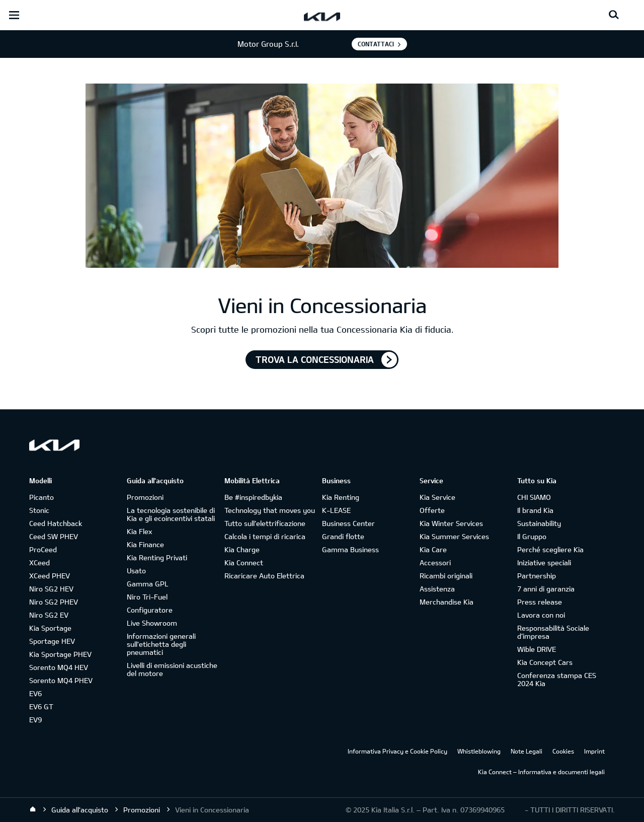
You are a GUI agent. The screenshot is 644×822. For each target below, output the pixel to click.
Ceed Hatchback (56, 523)
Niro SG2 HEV (51, 589)
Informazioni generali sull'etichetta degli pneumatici (161, 644)
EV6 (35, 693)
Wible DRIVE (537, 649)
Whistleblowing (479, 751)
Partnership (537, 576)
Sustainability (539, 523)
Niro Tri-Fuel (147, 597)
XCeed (39, 563)
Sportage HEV (52, 641)
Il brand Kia (535, 510)
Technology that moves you (270, 510)
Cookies (563, 751)
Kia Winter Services (451, 523)
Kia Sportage (50, 628)
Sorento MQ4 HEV (59, 667)
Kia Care (433, 549)
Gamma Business (350, 549)
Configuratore (150, 610)
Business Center (348, 523)
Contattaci (376, 44)
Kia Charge (242, 549)
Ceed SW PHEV (54, 536)
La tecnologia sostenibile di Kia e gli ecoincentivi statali (171, 514)
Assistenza (437, 589)
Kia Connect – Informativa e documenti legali (541, 772)
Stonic (39, 510)
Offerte (432, 510)
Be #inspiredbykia (253, 497)
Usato (136, 571)
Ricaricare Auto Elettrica (264, 576)
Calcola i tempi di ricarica (265, 536)
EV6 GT (41, 706)
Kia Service (437, 497)
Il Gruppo (532, 536)
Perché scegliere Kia (550, 549)
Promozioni (145, 497)
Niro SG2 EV (49, 615)
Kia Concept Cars (545, 662)
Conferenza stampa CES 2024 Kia (557, 679)
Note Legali (527, 751)
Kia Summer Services (454, 536)
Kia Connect (244, 563)
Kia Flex (139, 531)
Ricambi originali (446, 576)
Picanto (42, 497)
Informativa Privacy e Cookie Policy (397, 751)
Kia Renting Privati (157, 557)
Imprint (594, 751)
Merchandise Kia (447, 602)
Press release (540, 602)
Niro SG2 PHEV (54, 602)
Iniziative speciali (544, 563)
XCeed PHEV (50, 576)
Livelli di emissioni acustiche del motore (172, 669)
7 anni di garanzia (546, 589)
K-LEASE (336, 510)
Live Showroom (152, 623)
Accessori (435, 563)
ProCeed (43, 549)
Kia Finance (145, 544)
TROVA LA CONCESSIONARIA (315, 359)
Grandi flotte (343, 536)
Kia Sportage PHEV (60, 654)
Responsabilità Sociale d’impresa (553, 632)
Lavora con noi (541, 615)
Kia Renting (341, 497)
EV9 (35, 720)
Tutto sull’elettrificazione (265, 523)
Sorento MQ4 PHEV (61, 680)
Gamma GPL (148, 584)
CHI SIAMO (534, 497)
